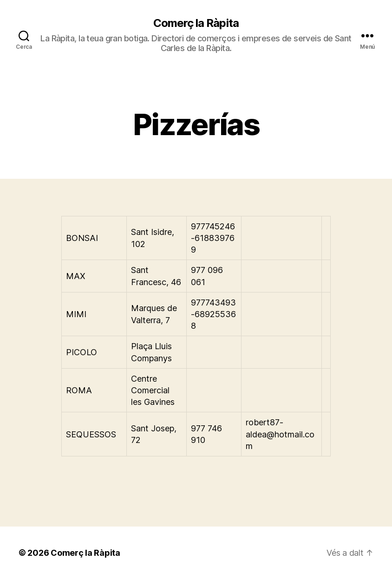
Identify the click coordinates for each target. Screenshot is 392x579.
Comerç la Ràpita (196, 23)
